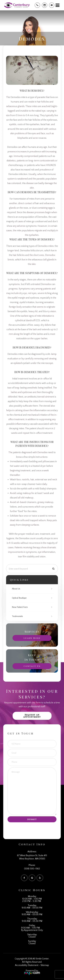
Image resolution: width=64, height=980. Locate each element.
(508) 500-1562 (32, 869)
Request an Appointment (32, 716)
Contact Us (32, 666)
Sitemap (45, 965)
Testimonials (17, 616)
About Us (16, 589)
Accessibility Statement (27, 965)
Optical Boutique (19, 598)
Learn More (32, 638)
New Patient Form (20, 607)
